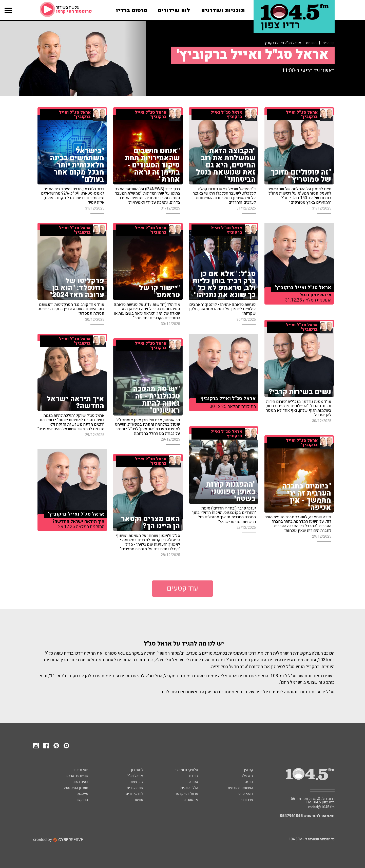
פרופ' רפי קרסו (187, 794)
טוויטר (139, 800)
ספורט (193, 782)
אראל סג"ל (135, 776)
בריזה (249, 782)
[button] (8, 15)
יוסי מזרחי (81, 770)
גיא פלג (247, 776)
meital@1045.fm (321, 807)
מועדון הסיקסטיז (76, 788)
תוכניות (311, 43)
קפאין (248, 770)
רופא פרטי (245, 794)
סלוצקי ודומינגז (187, 770)
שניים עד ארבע (77, 776)
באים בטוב (81, 782)
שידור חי (247, 800)
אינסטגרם (191, 800)
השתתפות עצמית (240, 788)
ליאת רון (137, 770)
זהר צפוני (136, 782)
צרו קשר (82, 800)
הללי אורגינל (189, 788)
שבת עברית (135, 788)
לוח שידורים (135, 794)
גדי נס (194, 776)
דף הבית (329, 43)
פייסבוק (82, 794)
